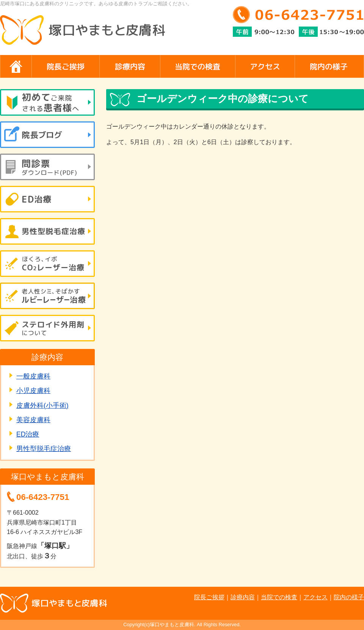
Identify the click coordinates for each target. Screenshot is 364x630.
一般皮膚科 (33, 376)
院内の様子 (349, 597)
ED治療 (28, 434)
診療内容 (243, 597)
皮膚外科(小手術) (42, 405)
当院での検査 (279, 597)
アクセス (315, 597)
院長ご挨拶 (209, 597)
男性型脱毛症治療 (44, 449)
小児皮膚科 (33, 391)
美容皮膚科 (33, 420)
